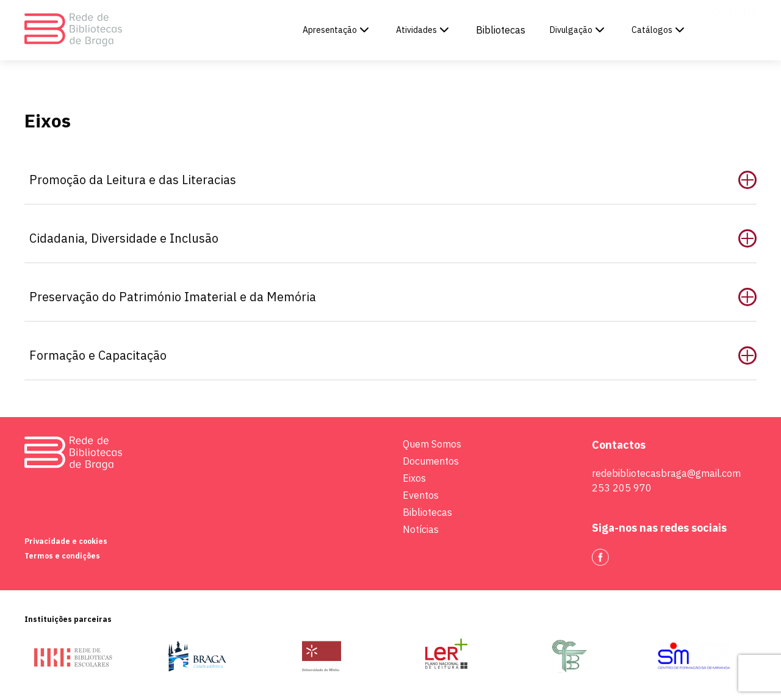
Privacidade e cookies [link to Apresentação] (66, 541)
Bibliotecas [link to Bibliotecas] (501, 30)
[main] (390, 209)
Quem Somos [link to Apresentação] (432, 444)
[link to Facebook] (600, 557)
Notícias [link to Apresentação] (421, 529)
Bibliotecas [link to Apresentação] (427, 512)
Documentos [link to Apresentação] (431, 461)
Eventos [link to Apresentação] (421, 495)
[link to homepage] (73, 30)
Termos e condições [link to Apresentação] (62, 556)
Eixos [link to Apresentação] (414, 478)
